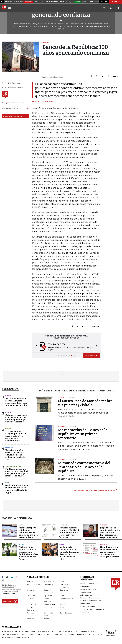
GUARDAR (113, 76)
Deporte (22, 544)
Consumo (31, 590)
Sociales (30, 619)
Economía (64, 590)
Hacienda (9, 429)
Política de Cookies (88, 606)
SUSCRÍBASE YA (92, 355)
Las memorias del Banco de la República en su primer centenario (83, 434)
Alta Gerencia (49, 581)
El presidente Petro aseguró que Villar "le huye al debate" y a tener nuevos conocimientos (16, 436)
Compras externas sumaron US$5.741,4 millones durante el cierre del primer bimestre (69, 533)
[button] (36, 347)
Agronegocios (33, 581)
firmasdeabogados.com (69, 631)
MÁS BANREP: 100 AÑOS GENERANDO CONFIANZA (94, 490)
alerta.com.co (7, 637)
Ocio (62, 607)
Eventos (63, 596)
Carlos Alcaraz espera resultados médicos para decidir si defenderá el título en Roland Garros (28, 553)
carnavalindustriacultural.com (38, 634)
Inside (62, 604)
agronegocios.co (29, 631)
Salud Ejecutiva (66, 613)
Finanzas (30, 599)
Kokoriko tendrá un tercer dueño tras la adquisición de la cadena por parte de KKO (15, 455)
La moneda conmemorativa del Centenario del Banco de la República (84, 467)
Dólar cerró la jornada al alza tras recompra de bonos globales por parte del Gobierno (16, 418)
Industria (9, 447)
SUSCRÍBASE (115, 2)
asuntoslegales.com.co (11, 631)
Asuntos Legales (33, 584)
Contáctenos (85, 592)
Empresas (31, 596)
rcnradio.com (70, 634)
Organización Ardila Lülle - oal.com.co (111, 633)
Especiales (48, 596)
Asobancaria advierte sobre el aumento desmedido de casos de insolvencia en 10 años (16, 402)
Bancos (8, 396)
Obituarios (48, 607)
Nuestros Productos (88, 589)
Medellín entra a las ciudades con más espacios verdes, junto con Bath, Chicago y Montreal (110, 552)
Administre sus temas (12, 116)
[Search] (104, 8)
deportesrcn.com (22, 637)
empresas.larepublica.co (47, 631)
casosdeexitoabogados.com (13, 634)
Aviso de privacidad (88, 595)
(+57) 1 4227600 (8, 593)
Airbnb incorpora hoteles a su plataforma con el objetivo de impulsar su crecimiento (29, 533)
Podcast (30, 613)
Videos (46, 619)
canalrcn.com (57, 634)
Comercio (63, 525)
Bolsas (8, 412)
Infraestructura (49, 604)
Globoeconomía (66, 599)
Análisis (63, 581)
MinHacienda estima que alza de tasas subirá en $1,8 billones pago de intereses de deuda (17, 472)
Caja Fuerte (48, 584)
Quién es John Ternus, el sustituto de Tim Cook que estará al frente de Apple (17, 489)
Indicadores (32, 604)
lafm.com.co (97, 634)
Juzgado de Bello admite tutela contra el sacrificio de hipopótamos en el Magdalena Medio (110, 533)
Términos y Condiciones (90, 598)
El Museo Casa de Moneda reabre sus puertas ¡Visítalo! (85, 403)
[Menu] (10, 8)
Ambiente (104, 525)
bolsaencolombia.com (89, 631)
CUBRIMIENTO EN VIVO (13, 466)
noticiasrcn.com (84, 634)
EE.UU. (8, 483)
